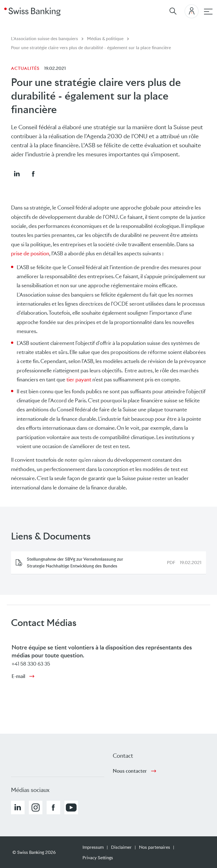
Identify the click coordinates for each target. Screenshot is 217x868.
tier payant (79, 380)
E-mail (18, 676)
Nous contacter (130, 771)
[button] (17, 174)
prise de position (30, 253)
